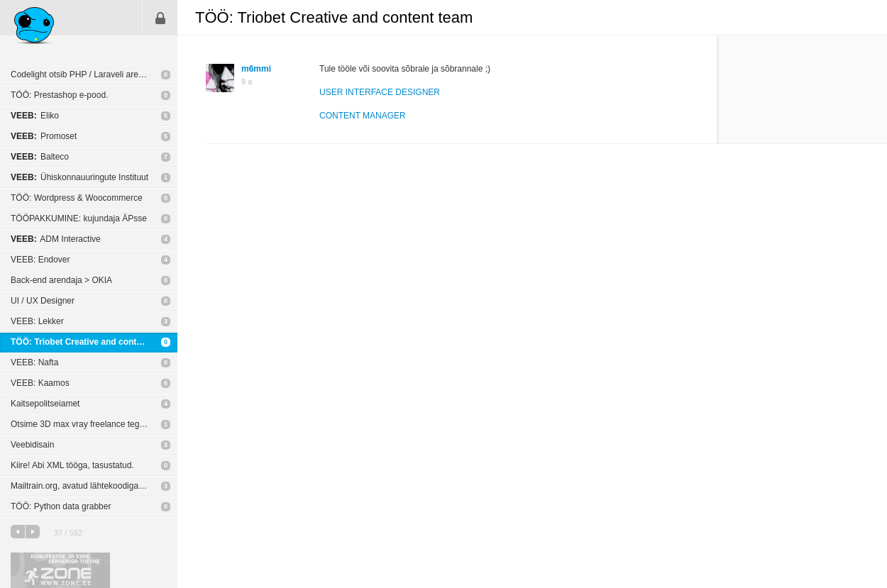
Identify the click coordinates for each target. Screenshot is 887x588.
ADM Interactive (56, 239)
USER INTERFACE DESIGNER (380, 92)
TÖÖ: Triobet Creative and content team (91, 342)
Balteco (40, 157)
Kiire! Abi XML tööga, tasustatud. (72, 465)
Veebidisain (32, 445)
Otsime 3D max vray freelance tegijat (81, 424)
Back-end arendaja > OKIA (61, 280)
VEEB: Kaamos (40, 383)
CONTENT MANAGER (363, 116)
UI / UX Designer (43, 301)
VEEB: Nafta (34, 362)
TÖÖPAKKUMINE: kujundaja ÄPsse (79, 218)
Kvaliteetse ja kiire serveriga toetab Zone (60, 570)
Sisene (160, 18)
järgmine (33, 532)
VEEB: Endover (40, 260)
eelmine (18, 532)
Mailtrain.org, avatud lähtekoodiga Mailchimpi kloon (94, 486)
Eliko (35, 116)
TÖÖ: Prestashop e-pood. (59, 95)
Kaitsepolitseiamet (45, 404)
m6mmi (256, 69)
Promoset (44, 136)
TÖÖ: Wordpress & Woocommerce (77, 198)
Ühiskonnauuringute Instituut (79, 177)
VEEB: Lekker (37, 321)
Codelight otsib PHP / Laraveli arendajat (86, 74)
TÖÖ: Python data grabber (61, 506)
